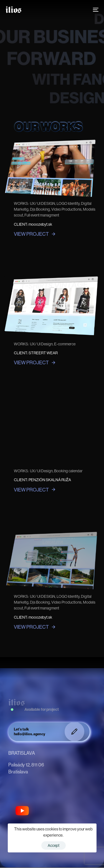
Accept (54, 845)
